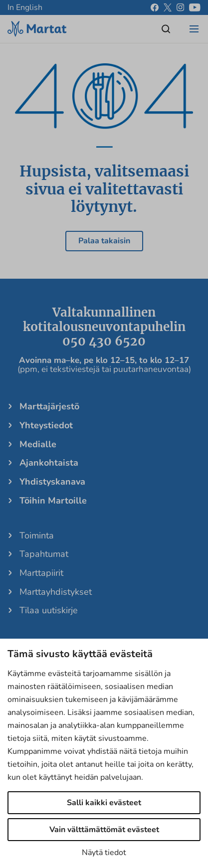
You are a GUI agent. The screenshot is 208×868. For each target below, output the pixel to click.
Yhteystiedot (46, 425)
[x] (168, 7)
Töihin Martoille (53, 501)
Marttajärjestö (49, 406)
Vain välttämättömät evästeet (104, 830)
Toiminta (37, 535)
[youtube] (195, 7)
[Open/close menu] (194, 29)
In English (25, 7)
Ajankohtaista (49, 463)
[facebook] (155, 7)
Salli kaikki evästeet (104, 803)
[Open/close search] (166, 29)
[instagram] (180, 7)
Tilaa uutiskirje (49, 610)
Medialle (38, 444)
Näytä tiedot (104, 853)
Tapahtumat (44, 554)
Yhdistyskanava (52, 482)
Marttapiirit (41, 573)
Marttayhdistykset (56, 592)
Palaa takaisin (104, 241)
